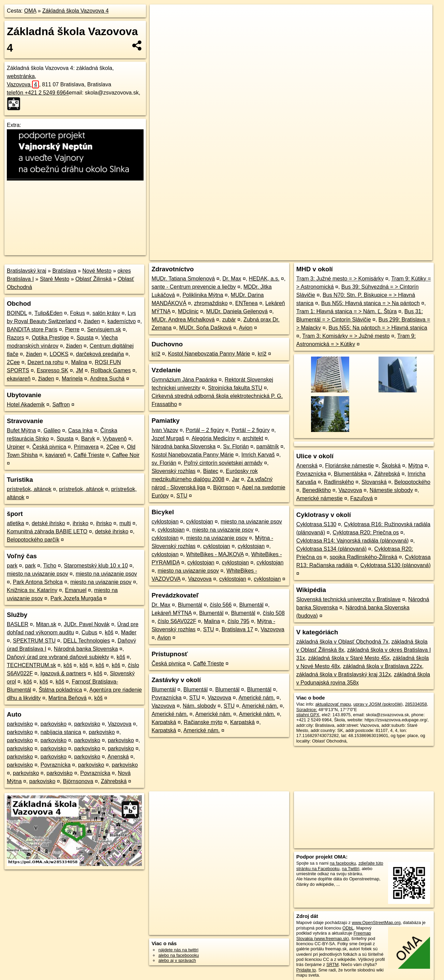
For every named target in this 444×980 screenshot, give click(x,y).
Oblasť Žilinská (93, 279)
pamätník (268, 446)
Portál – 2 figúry (205, 430)
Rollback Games (111, 370)
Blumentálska (350, 474)
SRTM (332, 964)
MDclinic (188, 311)
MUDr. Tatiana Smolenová (183, 279)
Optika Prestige (50, 338)
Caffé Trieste (89, 455)
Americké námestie (320, 498)
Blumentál (190, 605)
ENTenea (247, 303)
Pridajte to (306, 970)
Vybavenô (115, 439)
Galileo (52, 430)
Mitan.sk (46, 624)
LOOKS (59, 354)
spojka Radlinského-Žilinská (364, 557)
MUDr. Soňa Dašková (205, 328)
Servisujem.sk (104, 329)
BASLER (18, 624)
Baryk (88, 439)
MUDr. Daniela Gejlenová (237, 311)
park (12, 566)
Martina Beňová (68, 698)
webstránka (21, 76)
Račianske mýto (203, 722)
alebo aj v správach (177, 960)
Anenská (118, 757)
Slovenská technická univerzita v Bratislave (349, 599)
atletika (16, 523)
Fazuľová (361, 498)
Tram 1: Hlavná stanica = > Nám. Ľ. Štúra (347, 311)
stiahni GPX (308, 715)
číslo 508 (274, 613)
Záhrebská (114, 781)
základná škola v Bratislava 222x (383, 666)
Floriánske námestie (349, 466)
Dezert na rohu (46, 362)
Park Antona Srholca (38, 582)
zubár (229, 320)
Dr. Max (232, 279)
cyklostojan (165, 522)
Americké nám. (257, 698)
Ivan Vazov (165, 430)
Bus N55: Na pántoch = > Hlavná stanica (378, 328)
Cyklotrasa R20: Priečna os (366, 532)
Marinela (72, 379)
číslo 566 (221, 605)
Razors (16, 338)
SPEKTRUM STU (34, 641)
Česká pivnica (49, 447)
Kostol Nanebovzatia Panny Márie (209, 354)
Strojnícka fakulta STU (235, 388)
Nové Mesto (97, 271)
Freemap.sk (351, 245)
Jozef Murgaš (168, 438)
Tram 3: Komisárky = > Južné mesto (346, 336)
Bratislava (64, 271)
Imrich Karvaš (258, 455)
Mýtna (416, 466)
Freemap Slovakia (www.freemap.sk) (334, 936)
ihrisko (80, 523)
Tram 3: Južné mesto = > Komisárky (340, 279)
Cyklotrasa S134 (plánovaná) (331, 549)
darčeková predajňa (100, 354)
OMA (30, 11)
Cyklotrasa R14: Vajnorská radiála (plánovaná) (353, 541)
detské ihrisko (48, 523)
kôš (109, 632)
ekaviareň (19, 379)
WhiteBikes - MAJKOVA (215, 554)
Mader (129, 632)
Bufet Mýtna (21, 430)
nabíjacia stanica (61, 732)
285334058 (416, 704)
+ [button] (161, 16)
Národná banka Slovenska (86, 649)
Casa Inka (80, 430)
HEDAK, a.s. (264, 279)
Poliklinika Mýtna (203, 295)
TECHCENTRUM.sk (31, 665)
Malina (79, 362)
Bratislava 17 (238, 629)
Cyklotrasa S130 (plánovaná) (395, 565)
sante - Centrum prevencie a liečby (194, 287)
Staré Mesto (55, 279)
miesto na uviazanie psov (38, 574)
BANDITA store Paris (32, 329)
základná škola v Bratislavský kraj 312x (344, 674)
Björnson (224, 487)
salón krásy (106, 313)
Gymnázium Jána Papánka (184, 380)
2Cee (13, 362)
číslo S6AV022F (177, 621)
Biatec (211, 471)
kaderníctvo (122, 321)
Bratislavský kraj (27, 271)
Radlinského (339, 482)
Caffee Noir (126, 455)
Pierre (72, 329)
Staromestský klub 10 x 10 (96, 566)
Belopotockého (412, 482)
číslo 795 (238, 621)
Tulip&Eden (48, 313)
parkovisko (20, 724)
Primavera (86, 447)
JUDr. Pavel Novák (87, 624)
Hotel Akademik (26, 405)
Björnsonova (78, 781)
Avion (246, 328)
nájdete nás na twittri (178, 950)
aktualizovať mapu (333, 704)
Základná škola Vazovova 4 (75, 11)
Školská (391, 466)
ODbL (348, 928)
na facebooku (343, 863)
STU (182, 496)
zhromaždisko (211, 303)
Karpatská (164, 722)
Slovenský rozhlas (173, 471)
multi (125, 523)
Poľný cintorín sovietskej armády (223, 463)
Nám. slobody (199, 706)
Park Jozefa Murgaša (76, 598)
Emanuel (76, 590)
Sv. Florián (236, 446)
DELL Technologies (86, 641)
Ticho (50, 566)
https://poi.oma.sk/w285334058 (402, 245)
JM (79, 370)
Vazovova (23, 84)
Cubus (89, 632)
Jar (236, 479)
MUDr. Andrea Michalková (183, 320)
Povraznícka (56, 765)
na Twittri (351, 869)
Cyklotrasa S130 (316, 524)
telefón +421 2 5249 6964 (38, 93)
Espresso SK (53, 370)
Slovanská (374, 482)
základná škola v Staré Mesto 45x (349, 658)
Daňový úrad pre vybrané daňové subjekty (58, 657)
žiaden (92, 321)
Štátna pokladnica (60, 690)
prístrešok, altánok (29, 489)
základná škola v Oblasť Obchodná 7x (342, 642)
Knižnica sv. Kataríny (32, 590)
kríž (156, 354)
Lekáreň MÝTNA (171, 613)
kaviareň (56, 455)
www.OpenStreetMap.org (376, 923)
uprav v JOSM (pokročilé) (378, 704)
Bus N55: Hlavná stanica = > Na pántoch (371, 303)
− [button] (161, 27)
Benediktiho (317, 490)
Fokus (77, 313)
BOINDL (17, 313)
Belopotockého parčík (33, 540)
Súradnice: (307, 710)
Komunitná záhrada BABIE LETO (47, 531)
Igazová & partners (63, 673)
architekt (253, 438)
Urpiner (16, 447)
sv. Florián (164, 463)
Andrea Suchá (107, 379)
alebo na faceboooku (179, 955)
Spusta (85, 338)
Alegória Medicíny (213, 438)
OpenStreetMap (316, 245)
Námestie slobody (391, 490)
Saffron (61, 405)
